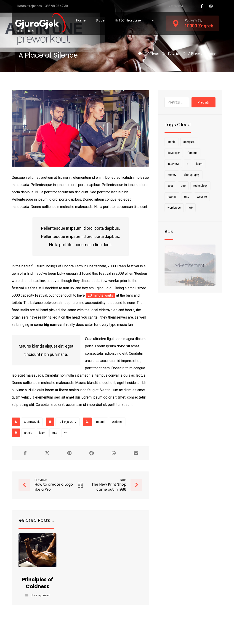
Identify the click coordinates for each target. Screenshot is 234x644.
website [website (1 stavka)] (202, 197)
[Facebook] (202, 6)
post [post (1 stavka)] (170, 186)
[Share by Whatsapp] (114, 453)
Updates (117, 422)
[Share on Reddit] (92, 453)
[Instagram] (211, 6)
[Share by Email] (136, 453)
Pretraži (203, 102)
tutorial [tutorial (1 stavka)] (172, 197)
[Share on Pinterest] (69, 453)
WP (66, 433)
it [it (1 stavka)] (187, 164)
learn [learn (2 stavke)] (199, 164)
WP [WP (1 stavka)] (191, 208)
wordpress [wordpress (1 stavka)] (174, 208)
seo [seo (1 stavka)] (183, 186)
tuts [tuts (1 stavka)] (187, 197)
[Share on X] (47, 453)
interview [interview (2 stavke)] (173, 164)
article (28, 433)
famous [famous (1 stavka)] (193, 153)
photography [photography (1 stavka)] (192, 175)
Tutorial (100, 422)
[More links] (154, 20)
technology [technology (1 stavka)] (200, 186)
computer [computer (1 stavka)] (189, 142)
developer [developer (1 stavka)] (174, 153)
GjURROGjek (32, 422)
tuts (55, 433)
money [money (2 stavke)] (172, 175)
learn (42, 433)
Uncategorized (40, 596)
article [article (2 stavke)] (172, 142)
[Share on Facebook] (25, 453)
